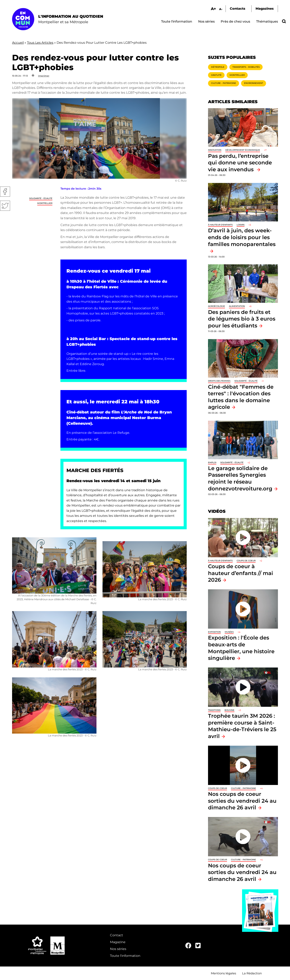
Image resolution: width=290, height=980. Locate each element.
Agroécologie (216, 306)
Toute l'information (177, 21)
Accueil (18, 43)
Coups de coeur (246, 561)
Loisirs (241, 225)
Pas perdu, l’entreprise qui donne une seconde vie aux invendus (240, 163)
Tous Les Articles (40, 43)
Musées (229, 632)
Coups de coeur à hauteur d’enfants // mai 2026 (241, 573)
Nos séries (206, 21)
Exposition (214, 632)
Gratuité (216, 75)
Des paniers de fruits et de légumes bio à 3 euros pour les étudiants (242, 319)
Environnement (254, 83)
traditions (214, 710)
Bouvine (229, 710)
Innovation (215, 150)
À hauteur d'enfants (220, 225)
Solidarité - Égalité (41, 198)
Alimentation (237, 306)
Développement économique (243, 150)
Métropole (218, 67)
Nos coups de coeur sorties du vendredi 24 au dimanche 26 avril (242, 801)
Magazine (118, 942)
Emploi (212, 462)
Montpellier (45, 203)
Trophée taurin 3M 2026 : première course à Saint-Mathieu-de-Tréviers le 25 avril (242, 726)
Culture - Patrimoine (224, 83)
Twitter (5, 206)
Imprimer (44, 76)
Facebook (5, 192)
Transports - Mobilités (246, 67)
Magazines (265, 9)
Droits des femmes (219, 381)
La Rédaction (252, 973)
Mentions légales (223, 973)
